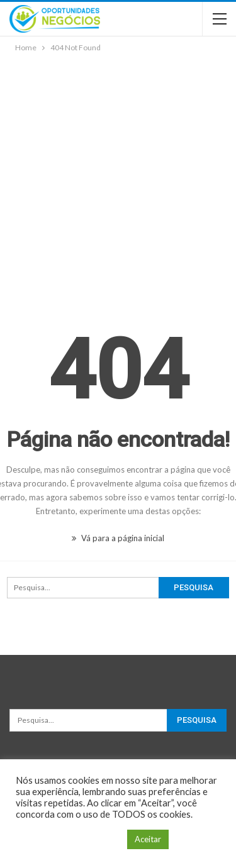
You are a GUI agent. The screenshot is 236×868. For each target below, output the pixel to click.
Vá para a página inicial (118, 538)
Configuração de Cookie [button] (68, 839)
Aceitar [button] (148, 839)
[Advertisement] (118, 179)
